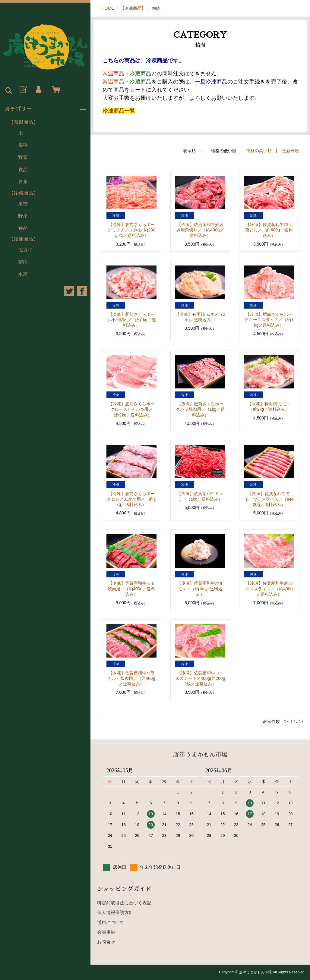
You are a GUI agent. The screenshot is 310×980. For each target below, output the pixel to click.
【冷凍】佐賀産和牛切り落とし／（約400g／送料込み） (269, 230)
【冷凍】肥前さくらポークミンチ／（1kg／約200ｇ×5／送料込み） (131, 230)
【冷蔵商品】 (24, 193)
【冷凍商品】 (24, 239)
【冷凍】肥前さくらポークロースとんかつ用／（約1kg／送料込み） (131, 409)
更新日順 (290, 151)
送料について (111, 922)
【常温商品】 (24, 122)
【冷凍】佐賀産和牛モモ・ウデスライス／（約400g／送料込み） (269, 499)
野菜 (23, 158)
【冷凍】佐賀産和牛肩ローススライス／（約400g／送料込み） (269, 589)
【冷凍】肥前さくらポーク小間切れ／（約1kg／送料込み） (132, 320)
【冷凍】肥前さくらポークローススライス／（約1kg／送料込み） (269, 320)
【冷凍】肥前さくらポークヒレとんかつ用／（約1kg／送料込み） (131, 499)
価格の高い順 (259, 151)
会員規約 (106, 932)
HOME (108, 8)
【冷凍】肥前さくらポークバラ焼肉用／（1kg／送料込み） (200, 409)
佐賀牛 (25, 250)
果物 (23, 146)
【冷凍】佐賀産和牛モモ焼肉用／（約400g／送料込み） (131, 589)
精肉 (23, 262)
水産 (23, 275)
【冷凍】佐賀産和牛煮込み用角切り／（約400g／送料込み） (200, 230)
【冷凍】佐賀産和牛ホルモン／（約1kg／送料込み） (200, 589)
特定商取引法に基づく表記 (124, 903)
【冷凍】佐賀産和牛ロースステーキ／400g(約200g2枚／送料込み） (200, 678)
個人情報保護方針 (115, 912)
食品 (23, 170)
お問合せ (106, 942)
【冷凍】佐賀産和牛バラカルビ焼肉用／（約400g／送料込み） (131, 678)
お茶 (23, 182)
